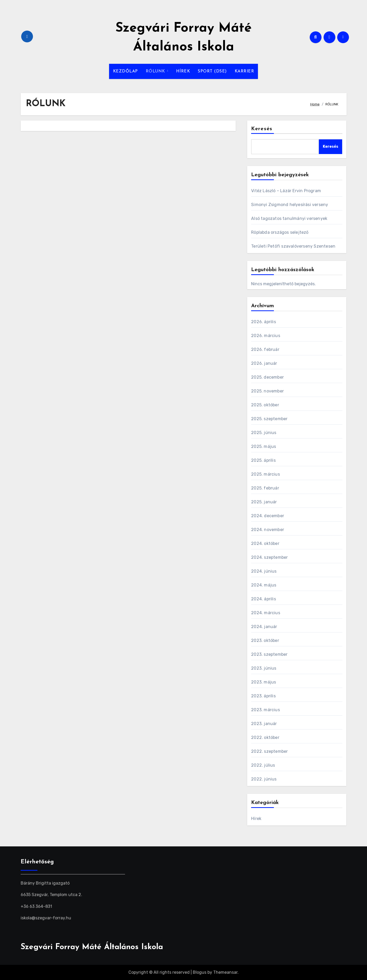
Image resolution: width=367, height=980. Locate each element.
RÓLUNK (156, 71)
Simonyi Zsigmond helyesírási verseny (290, 205)
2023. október (265, 640)
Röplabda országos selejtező (280, 232)
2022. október (265, 737)
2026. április (264, 322)
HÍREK (183, 71)
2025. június (264, 433)
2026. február (265, 349)
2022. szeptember (269, 751)
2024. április (264, 599)
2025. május (264, 446)
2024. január (264, 627)
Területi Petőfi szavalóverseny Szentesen (293, 246)
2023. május (264, 682)
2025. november (267, 391)
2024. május (264, 585)
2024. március (266, 613)
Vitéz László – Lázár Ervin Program (286, 191)
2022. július (263, 765)
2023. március (266, 710)
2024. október (265, 543)
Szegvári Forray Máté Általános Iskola (92, 947)
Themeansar (225, 972)
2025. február (265, 488)
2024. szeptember (269, 557)
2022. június (264, 779)
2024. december (268, 516)
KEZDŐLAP (125, 71)
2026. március (266, 336)
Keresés (262, 129)
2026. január (264, 363)
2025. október (265, 405)
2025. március (266, 474)
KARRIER (244, 71)
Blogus (200, 972)
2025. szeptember (269, 419)
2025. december (267, 377)
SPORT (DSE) (212, 71)
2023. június (264, 668)
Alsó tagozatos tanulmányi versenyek (289, 218)
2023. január (264, 724)
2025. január (264, 502)
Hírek (256, 819)
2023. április (263, 696)
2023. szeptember (269, 654)
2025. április (263, 460)
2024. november (268, 530)
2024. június (264, 571)
